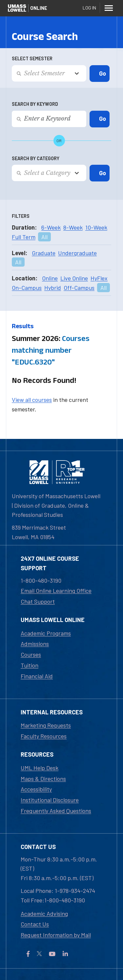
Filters (21, 216)
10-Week (96, 227)
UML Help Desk (40, 768)
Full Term (24, 237)
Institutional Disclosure (50, 800)
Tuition (30, 665)
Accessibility (36, 789)
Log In (89, 8)
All (44, 237)
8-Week (73, 227)
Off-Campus (79, 288)
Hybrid (53, 288)
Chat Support (38, 601)
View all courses (32, 400)
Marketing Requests (46, 725)
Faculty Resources (44, 736)
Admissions (35, 644)
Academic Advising (44, 914)
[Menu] (109, 8)
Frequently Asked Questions (56, 811)
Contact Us (35, 924)
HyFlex (99, 278)
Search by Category (36, 158)
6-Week (51, 227)
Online (50, 278)
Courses (31, 654)
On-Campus (27, 288)
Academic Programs (46, 633)
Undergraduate (77, 253)
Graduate (44, 253)
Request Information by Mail (56, 935)
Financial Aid (37, 676)
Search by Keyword (35, 104)
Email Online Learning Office (56, 591)
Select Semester (32, 58)
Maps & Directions (43, 779)
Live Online (74, 278)
